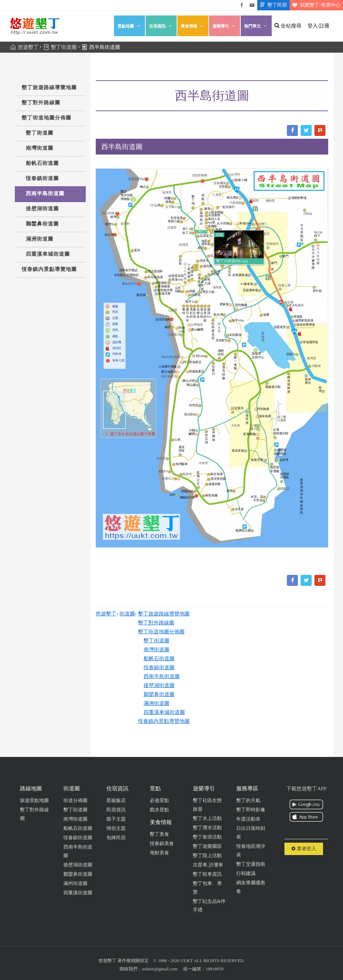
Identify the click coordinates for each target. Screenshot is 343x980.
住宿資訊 (161, 26)
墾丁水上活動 (207, 818)
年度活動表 (248, 819)
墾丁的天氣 (248, 800)
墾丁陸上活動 (207, 856)
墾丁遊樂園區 (207, 846)
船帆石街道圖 (42, 163)
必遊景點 (159, 800)
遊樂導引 (225, 26)
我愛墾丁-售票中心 (315, 5)
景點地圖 (129, 26)
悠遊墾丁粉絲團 (242, 5)
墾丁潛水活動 (207, 828)
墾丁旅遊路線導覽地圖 (49, 87)
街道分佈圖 (75, 800)
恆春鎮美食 (162, 844)
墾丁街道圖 (40, 133)
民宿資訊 (116, 810)
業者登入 (304, 849)
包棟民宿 (116, 838)
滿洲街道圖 (40, 239)
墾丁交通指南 (251, 864)
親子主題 (116, 819)
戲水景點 (159, 810)
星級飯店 (116, 800)
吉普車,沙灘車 (208, 865)
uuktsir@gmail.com (160, 969)
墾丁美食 (159, 834)
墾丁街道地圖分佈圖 (46, 118)
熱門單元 (256, 26)
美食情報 (193, 26)
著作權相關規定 (133, 961)
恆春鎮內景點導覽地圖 (49, 269)
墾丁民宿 (272, 5)
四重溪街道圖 (78, 893)
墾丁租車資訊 (207, 874)
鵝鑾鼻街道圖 (42, 224)
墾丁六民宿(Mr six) (232, 261)
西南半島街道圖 (45, 193)
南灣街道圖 (40, 148)
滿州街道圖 (75, 883)
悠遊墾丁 (106, 614)
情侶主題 (116, 828)
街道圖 (127, 614)
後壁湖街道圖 (42, 209)
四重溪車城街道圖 (48, 254)
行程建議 (246, 873)
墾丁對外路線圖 (41, 103)
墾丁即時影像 (251, 810)
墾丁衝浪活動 (207, 837)
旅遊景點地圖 (34, 800)
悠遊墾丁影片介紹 (252, 5)
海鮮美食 (159, 853)
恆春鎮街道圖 (42, 178)
